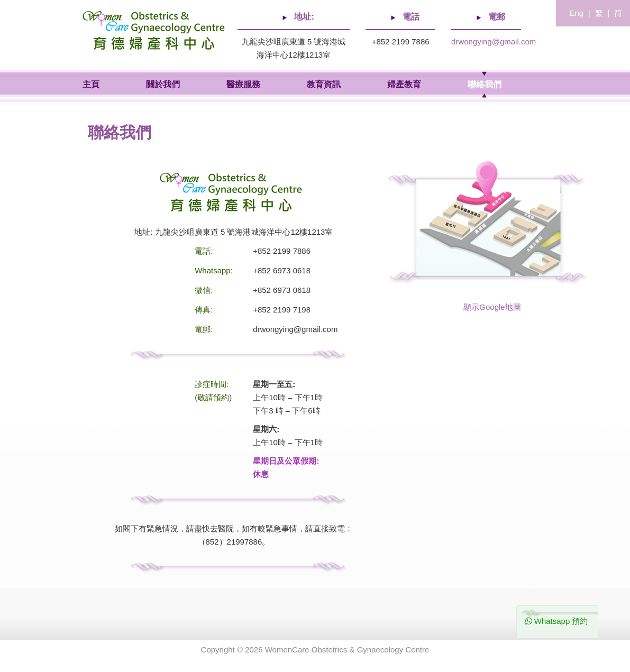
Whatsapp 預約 (557, 621)
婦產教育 (404, 84)
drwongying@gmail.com (494, 42)
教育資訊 (324, 84)
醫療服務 (243, 84)
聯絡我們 (485, 84)
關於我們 (163, 84)
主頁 (91, 84)
